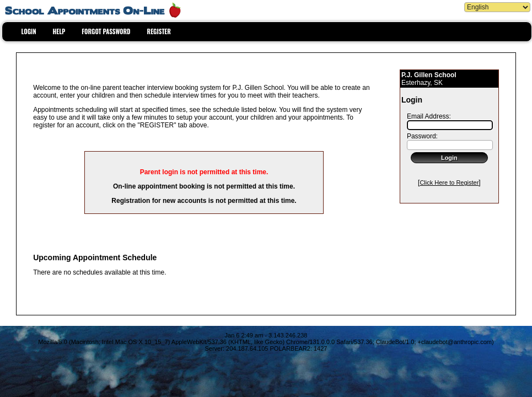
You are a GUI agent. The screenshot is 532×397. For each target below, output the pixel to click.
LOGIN (29, 31)
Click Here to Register (449, 183)
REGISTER (159, 31)
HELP (59, 31)
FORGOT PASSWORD (106, 31)
